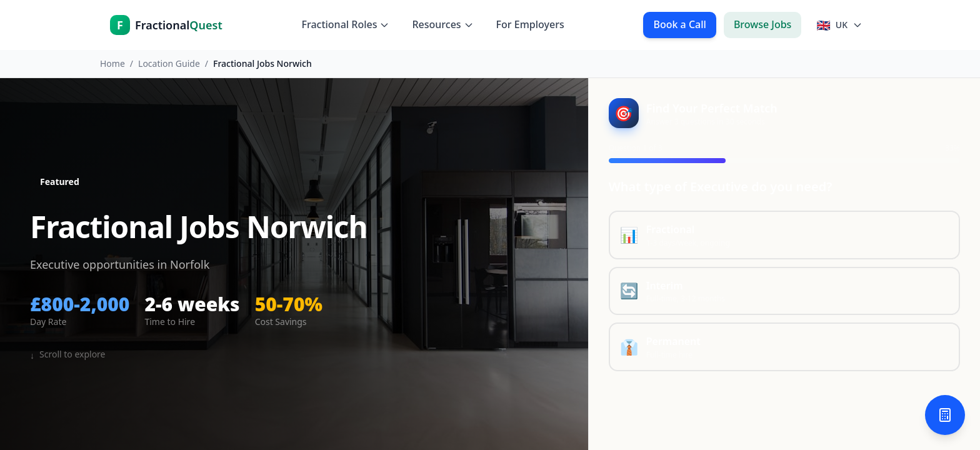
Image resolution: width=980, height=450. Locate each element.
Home (112, 63)
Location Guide (169, 63)
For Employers (530, 24)
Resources (442, 24)
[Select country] (839, 25)
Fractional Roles (345, 24)
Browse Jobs (763, 24)
